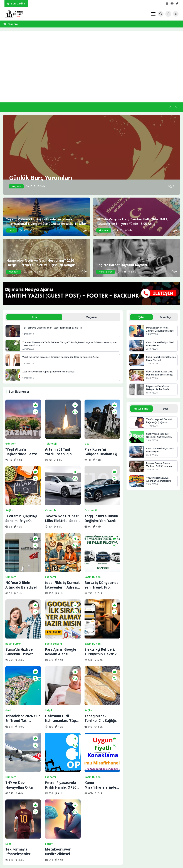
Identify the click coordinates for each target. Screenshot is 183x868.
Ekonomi (13, 24)
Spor (8, 759)
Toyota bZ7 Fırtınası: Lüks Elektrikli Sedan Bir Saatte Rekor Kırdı (62, 495)
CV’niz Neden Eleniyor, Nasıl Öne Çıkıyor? (161, 346)
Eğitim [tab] (142, 319)
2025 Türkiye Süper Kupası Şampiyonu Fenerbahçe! (50, 374)
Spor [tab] (34, 319)
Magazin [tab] (91, 319)
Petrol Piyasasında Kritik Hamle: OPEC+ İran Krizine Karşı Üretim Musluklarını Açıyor (62, 713)
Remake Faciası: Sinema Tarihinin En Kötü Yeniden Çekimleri (160, 467)
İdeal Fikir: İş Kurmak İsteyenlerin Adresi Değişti (62, 550)
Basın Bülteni (93, 542)
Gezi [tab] (165, 411)
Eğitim (49, 759)
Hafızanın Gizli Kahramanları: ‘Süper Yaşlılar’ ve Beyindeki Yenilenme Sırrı (62, 658)
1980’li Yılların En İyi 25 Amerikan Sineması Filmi (159, 482)
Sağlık (9, 487)
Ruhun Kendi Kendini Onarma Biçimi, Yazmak (158, 360)
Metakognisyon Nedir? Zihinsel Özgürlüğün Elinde (60, 767)
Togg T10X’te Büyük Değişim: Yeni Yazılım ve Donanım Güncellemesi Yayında (102, 495)
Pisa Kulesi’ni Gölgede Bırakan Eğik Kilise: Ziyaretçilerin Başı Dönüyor (102, 441)
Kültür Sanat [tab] (141, 411)
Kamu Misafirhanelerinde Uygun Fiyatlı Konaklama (100, 713)
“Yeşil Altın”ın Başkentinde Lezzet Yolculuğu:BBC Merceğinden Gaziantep (22, 441)
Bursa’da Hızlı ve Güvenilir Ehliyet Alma (19, 604)
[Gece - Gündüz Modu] (176, 16)
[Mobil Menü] (153, 14)
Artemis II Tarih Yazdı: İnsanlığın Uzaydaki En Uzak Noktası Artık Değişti (63, 441)
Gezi (87, 433)
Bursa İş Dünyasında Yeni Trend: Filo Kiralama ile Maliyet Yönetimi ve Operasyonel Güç (102, 550)
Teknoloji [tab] (165, 319)
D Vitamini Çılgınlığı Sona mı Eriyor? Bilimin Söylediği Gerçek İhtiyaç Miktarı (21, 495)
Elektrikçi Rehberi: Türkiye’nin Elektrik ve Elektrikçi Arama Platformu (101, 604)
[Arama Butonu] (161, 14)
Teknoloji (51, 433)
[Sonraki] (175, 108)
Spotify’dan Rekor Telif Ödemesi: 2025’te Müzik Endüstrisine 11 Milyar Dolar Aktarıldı (161, 438)
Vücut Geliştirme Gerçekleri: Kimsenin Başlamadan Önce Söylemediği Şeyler (62, 359)
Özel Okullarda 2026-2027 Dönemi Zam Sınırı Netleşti (160, 375)
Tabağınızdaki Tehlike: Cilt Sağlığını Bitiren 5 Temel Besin (102, 658)
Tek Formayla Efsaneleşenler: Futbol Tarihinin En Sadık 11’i (54, 329)
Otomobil (51, 487)
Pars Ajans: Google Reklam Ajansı (61, 604)
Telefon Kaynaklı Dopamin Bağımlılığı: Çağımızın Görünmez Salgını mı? (160, 423)
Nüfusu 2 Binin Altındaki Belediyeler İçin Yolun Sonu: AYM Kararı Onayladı (23, 550)
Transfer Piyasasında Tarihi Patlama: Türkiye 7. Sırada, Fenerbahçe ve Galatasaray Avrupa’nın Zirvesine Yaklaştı (66, 346)
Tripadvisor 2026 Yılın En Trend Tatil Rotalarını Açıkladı (23, 658)
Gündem (11, 433)
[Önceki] (169, 108)
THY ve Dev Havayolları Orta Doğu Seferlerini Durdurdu (19, 713)
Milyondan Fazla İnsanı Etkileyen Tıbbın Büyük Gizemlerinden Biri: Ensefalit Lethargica (161, 390)
